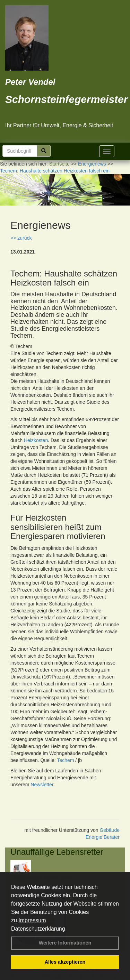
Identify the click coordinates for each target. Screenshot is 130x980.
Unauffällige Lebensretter (57, 852)
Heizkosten (36, 440)
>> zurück (21, 238)
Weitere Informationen (65, 943)
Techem (65, 760)
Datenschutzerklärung (38, 929)
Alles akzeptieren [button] (65, 962)
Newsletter (42, 785)
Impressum (32, 920)
